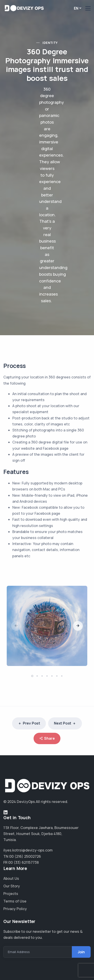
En (76, 8)
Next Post (65, 724)
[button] (33, 676)
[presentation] (16, 626)
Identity (50, 43)
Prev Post (29, 724)
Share (47, 738)
